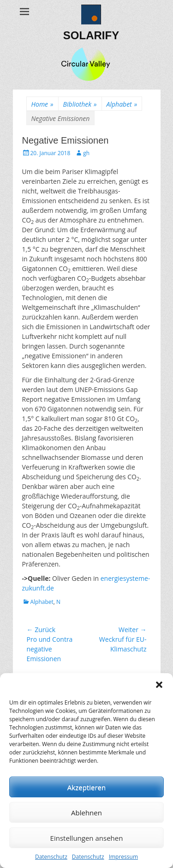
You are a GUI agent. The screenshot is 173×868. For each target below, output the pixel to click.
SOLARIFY (91, 35)
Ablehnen (86, 813)
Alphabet (122, 104)
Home (42, 104)
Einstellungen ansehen (87, 838)
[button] (159, 685)
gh (86, 153)
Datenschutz (51, 857)
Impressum (123, 857)
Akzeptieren (86, 787)
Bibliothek (80, 104)
